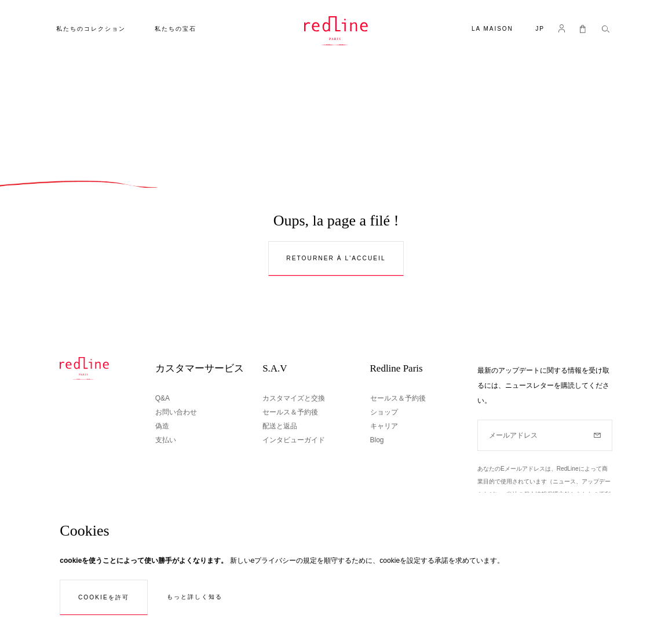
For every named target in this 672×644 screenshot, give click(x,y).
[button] (540, 30)
